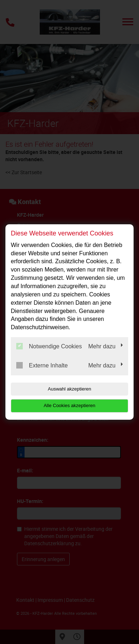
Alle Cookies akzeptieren (69, 405)
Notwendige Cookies (49, 346)
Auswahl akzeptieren (70, 389)
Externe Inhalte (42, 365)
